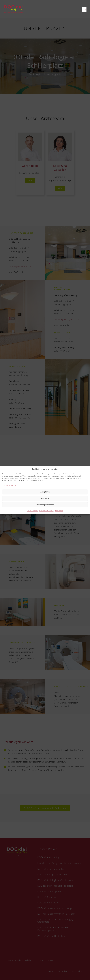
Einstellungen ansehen (45, 505)
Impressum (59, 511)
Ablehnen (45, 498)
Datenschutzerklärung (47, 511)
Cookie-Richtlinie (33, 511)
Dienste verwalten (10, 485)
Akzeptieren (45, 492)
